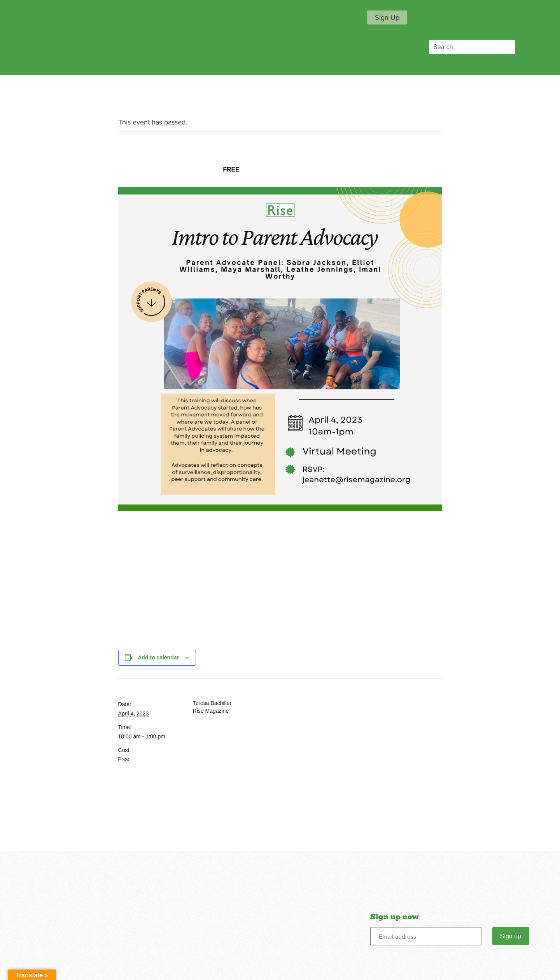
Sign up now (394, 917)
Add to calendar (158, 657)
